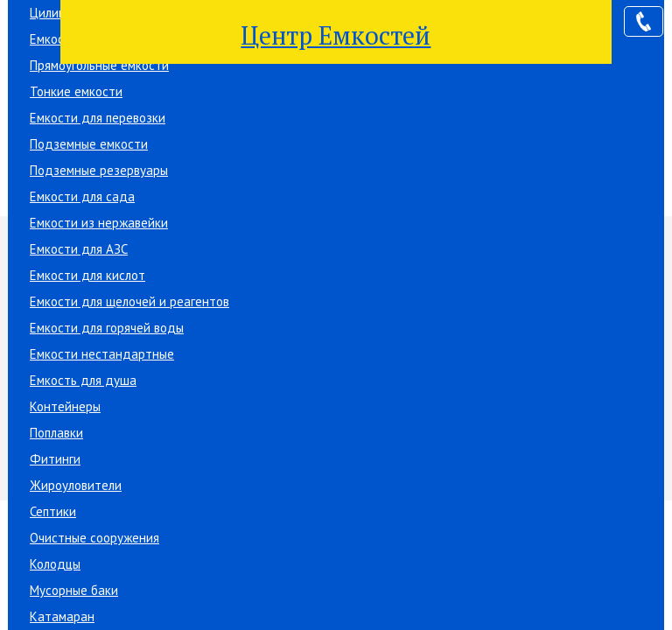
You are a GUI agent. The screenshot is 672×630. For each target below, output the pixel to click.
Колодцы (55, 564)
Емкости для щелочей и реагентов (129, 301)
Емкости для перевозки (98, 118)
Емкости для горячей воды (107, 328)
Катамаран (62, 616)
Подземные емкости (89, 144)
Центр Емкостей (336, 35)
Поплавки (56, 433)
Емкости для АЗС (79, 249)
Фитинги (55, 459)
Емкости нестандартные (102, 354)
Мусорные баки (74, 590)
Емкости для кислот (87, 275)
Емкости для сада (82, 196)
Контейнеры (65, 406)
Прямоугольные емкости (99, 65)
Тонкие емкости (76, 91)
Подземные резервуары (99, 170)
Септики (53, 511)
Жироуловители (76, 485)
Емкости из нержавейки (99, 223)
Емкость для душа (83, 380)
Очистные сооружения (94, 538)
